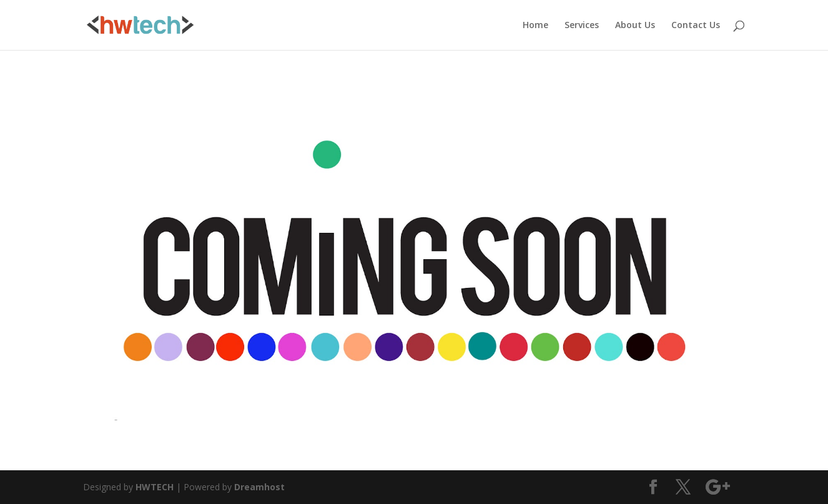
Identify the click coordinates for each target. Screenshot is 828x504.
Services (582, 26)
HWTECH (155, 487)
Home (535, 26)
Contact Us (696, 26)
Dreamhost (259, 487)
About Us (635, 26)
